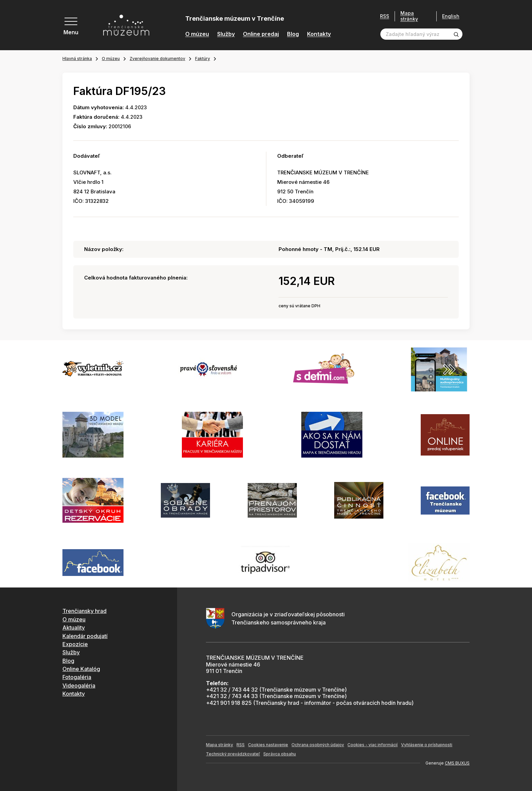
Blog (293, 34)
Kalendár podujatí (85, 636)
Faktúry (203, 59)
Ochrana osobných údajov (318, 745)
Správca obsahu (280, 754)
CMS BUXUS (457, 763)
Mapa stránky (409, 16)
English (451, 16)
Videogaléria (79, 686)
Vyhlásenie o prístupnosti (427, 745)
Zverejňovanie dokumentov (157, 59)
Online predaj (261, 34)
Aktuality (74, 628)
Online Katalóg (81, 669)
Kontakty (319, 34)
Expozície (75, 644)
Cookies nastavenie (268, 745)
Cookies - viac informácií (373, 745)
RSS (385, 16)
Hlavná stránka (77, 59)
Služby (226, 34)
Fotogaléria (77, 677)
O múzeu (197, 34)
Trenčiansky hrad (84, 611)
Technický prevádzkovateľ (233, 754)
